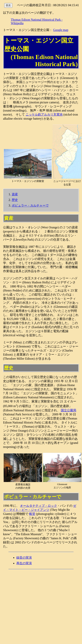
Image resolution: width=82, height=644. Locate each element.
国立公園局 (69, 410)
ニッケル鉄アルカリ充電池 (44, 114)
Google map (61, 30)
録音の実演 (24, 558)
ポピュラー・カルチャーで (30, 205)
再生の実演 (24, 563)
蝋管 (32, 514)
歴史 (15, 200)
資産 (15, 194)
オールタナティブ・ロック (38, 506)
